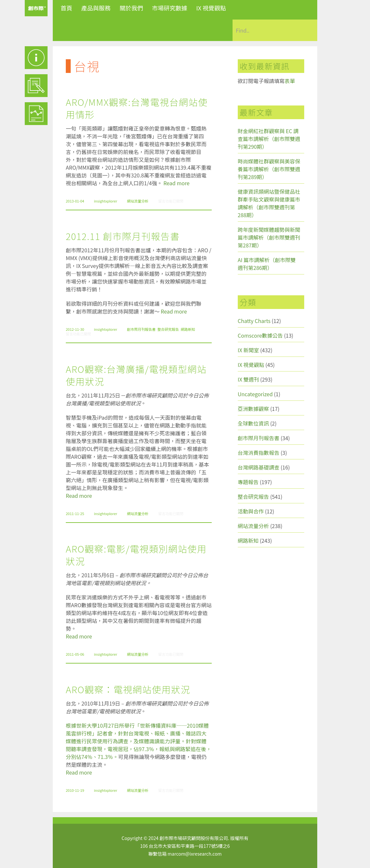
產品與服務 (96, 8)
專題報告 (248, 482)
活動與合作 (251, 511)
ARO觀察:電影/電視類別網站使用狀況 (136, 555)
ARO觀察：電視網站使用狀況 (128, 689)
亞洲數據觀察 (253, 409)
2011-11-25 (75, 513)
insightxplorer (105, 201)
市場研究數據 (170, 8)
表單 (290, 81)
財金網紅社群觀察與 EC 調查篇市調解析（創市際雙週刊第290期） (269, 139)
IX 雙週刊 (248, 379)
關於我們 (131, 8)
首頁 (66, 8)
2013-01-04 (75, 201)
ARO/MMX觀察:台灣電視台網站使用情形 (137, 108)
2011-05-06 (75, 654)
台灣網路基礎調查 (259, 467)
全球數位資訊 (253, 423)
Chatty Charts (254, 321)
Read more (177, 183)
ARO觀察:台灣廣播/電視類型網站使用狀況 (136, 375)
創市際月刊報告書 (141, 329)
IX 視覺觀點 (211, 8)
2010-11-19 (75, 790)
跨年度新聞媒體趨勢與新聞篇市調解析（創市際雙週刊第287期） (269, 237)
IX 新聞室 (248, 350)
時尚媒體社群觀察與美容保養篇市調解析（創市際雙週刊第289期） (269, 169)
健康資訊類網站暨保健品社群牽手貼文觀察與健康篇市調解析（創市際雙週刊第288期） (269, 203)
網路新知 (188, 329)
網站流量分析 (138, 201)
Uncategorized (255, 394)
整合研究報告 (168, 329)
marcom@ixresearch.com (195, 854)
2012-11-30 (75, 329)
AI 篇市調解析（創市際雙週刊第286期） (267, 264)
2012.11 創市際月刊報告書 (123, 236)
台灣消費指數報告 (259, 453)
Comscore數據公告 (260, 335)
